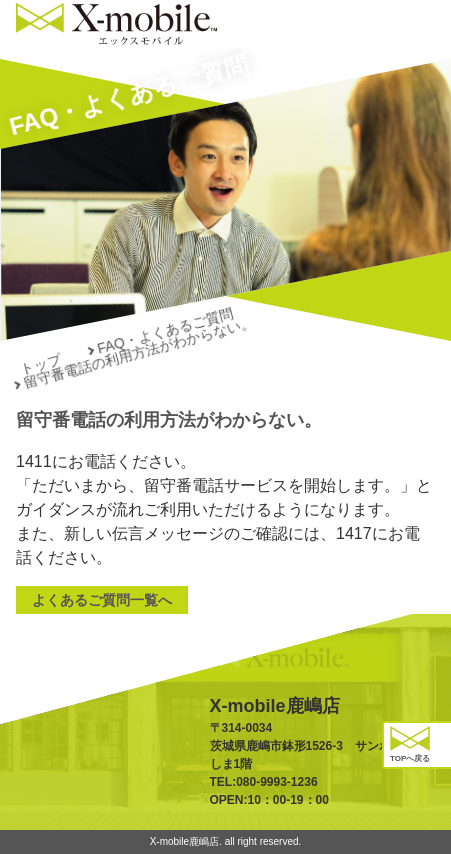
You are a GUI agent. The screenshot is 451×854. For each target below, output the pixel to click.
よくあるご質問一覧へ (102, 600)
